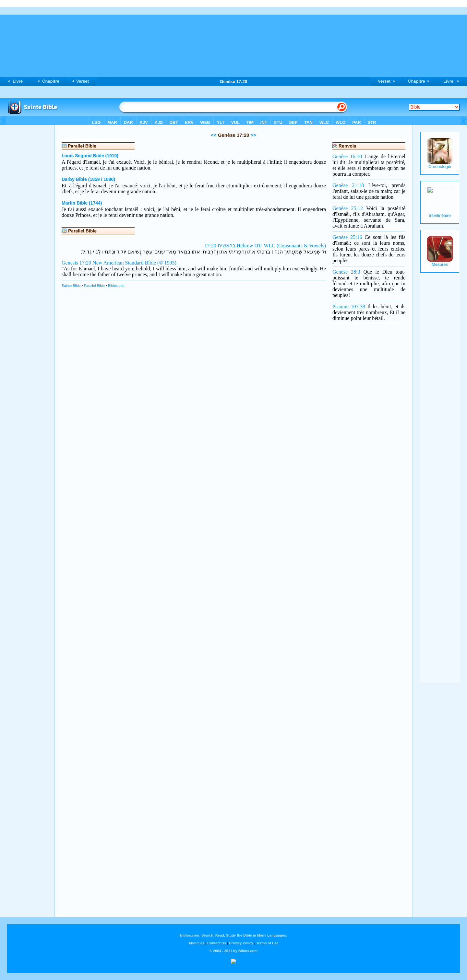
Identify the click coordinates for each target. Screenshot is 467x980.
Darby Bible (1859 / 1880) (88, 179)
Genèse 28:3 (346, 272)
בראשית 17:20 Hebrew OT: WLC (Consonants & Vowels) (265, 246)
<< (214, 135)
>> (253, 135)
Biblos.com (117, 286)
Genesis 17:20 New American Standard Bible (109, 263)
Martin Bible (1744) (82, 203)
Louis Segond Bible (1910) (90, 156)
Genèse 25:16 (347, 237)
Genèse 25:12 (348, 208)
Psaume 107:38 (349, 307)
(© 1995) (167, 263)
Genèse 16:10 (347, 156)
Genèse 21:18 (348, 185)
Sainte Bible (71, 286)
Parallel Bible (94, 286)
